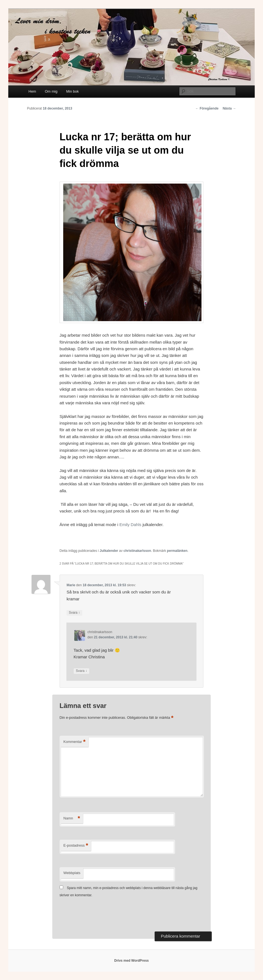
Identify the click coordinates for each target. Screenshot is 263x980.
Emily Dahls (131, 525)
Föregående (207, 108)
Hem (32, 91)
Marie (71, 585)
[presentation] (102, 915)
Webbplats (72, 873)
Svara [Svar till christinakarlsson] (82, 671)
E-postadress (76, 846)
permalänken (177, 551)
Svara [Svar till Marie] (74, 613)
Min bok (73, 91)
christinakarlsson (137, 551)
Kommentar (75, 742)
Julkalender (109, 551)
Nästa (229, 108)
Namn (72, 818)
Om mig (51, 91)
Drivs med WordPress (131, 961)
